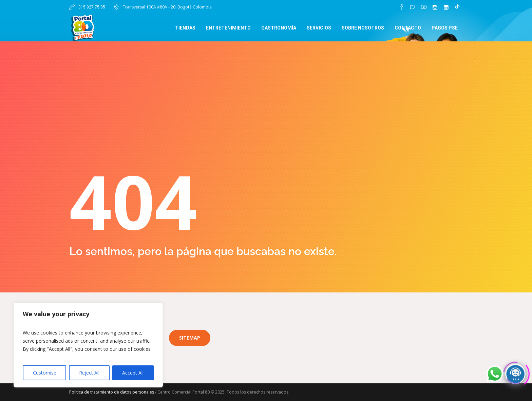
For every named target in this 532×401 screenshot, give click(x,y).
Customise (45, 373)
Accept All (133, 373)
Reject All (89, 373)
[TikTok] (457, 7)
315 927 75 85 (91, 7)
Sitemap (190, 338)
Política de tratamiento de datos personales (112, 392)
